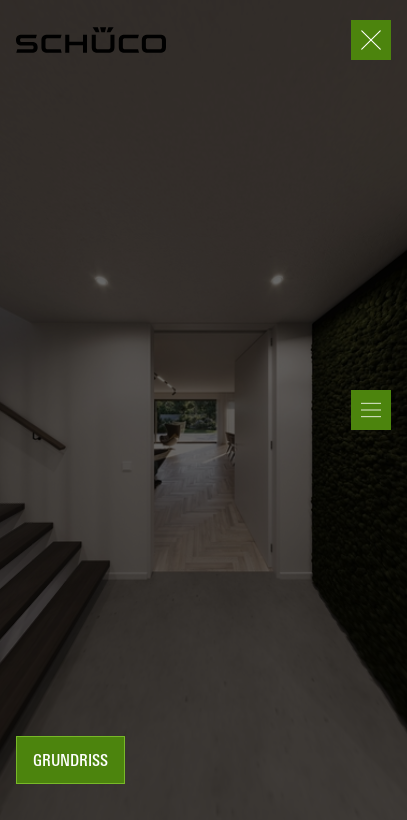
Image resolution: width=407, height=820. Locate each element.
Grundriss (70, 762)
